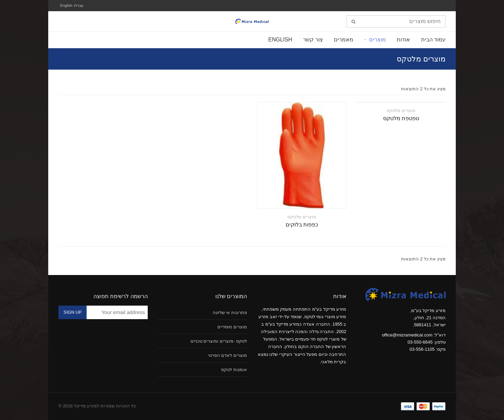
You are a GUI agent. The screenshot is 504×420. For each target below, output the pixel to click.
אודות (403, 40)
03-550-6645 (420, 342)
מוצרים (377, 40)
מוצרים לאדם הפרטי (228, 355)
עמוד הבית (433, 40)
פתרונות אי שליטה (230, 313)
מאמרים (344, 40)
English (66, 5)
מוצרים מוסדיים (232, 327)
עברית (79, 5)
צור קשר (313, 40)
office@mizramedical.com (407, 335)
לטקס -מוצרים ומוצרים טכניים (219, 341)
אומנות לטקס (234, 370)
